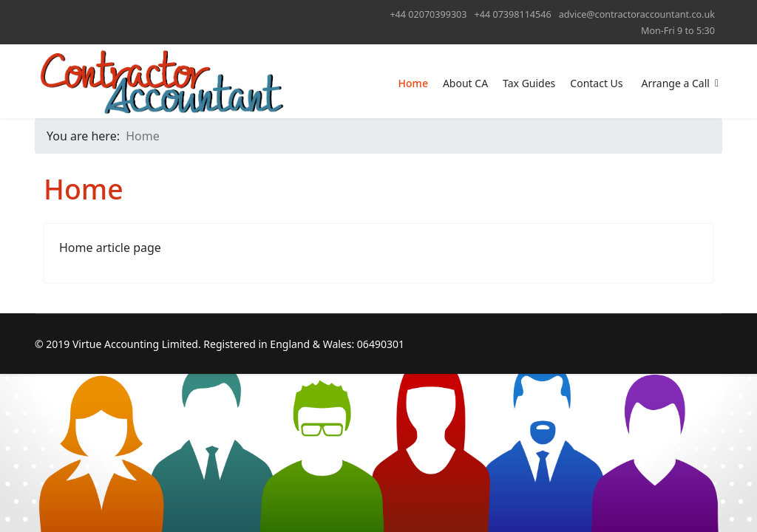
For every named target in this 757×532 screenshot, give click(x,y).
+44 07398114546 (513, 14)
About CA (465, 83)
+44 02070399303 (428, 14)
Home (413, 83)
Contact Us (596, 83)
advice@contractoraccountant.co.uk (637, 14)
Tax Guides (529, 83)
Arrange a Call (676, 83)
